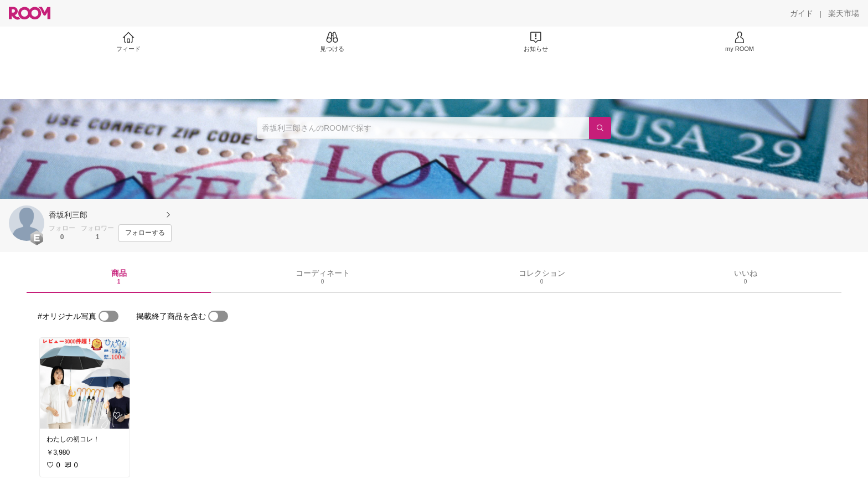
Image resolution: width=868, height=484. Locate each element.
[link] (85, 383)
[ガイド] (802, 13)
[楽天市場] (844, 13)
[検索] (600, 128)
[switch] (108, 316)
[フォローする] (145, 233)
